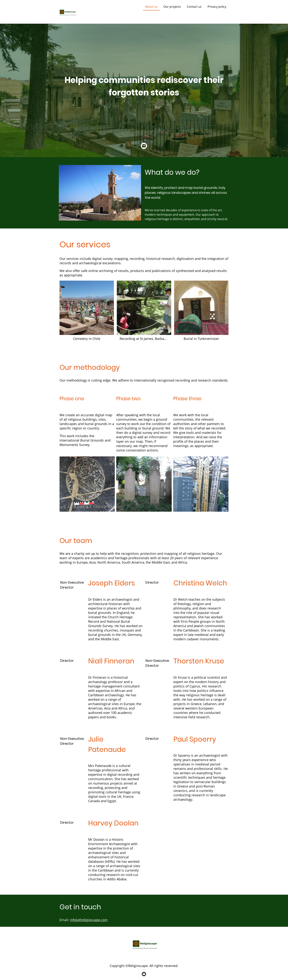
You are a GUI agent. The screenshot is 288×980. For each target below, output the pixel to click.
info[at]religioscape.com (89, 920)
